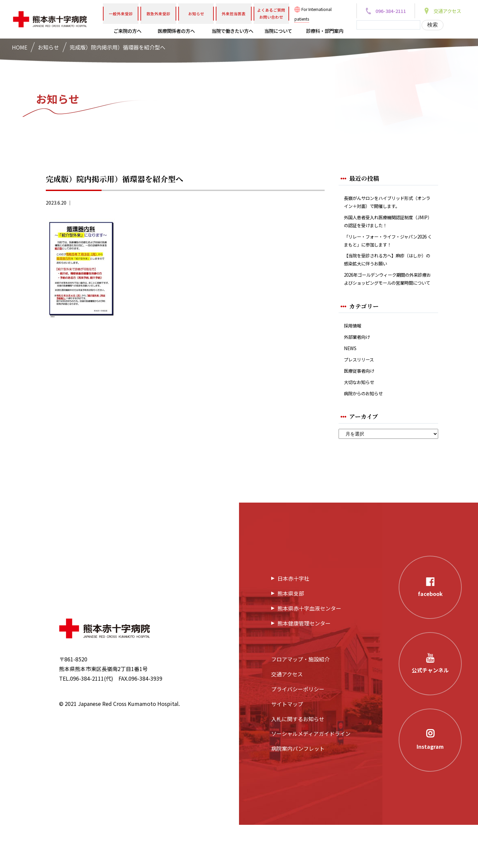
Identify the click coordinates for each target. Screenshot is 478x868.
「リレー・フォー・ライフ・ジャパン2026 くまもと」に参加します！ (386, 257)
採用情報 (355, 360)
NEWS (351, 385)
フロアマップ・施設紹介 (300, 703)
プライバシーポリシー (298, 732)
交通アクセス (287, 718)
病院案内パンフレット (298, 792)
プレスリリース (362, 398)
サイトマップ (287, 747)
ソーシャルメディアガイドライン (311, 777)
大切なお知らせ (362, 423)
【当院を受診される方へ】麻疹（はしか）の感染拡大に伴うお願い (386, 279)
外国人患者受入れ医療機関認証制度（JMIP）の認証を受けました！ (386, 235)
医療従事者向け (362, 410)
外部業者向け (360, 373)
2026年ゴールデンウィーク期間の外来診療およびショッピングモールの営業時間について (387, 306)
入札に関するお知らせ (298, 762)
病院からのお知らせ (368, 436)
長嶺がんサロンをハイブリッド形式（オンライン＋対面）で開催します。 (386, 208)
